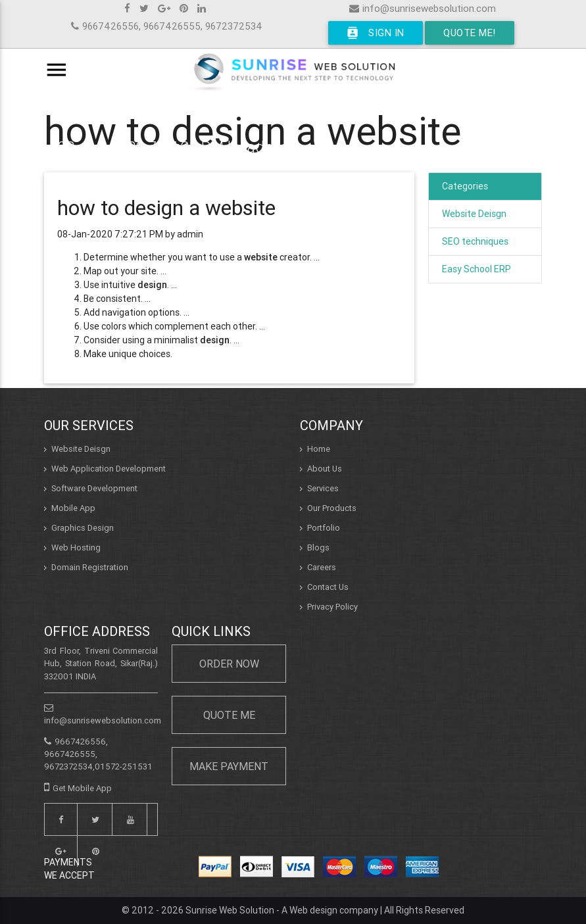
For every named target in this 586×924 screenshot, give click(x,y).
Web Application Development (109, 469)
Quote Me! (470, 33)
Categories (465, 186)
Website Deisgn (474, 214)
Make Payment (229, 766)
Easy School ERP (476, 269)
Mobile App (73, 508)
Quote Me (229, 715)
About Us (325, 469)
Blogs (318, 547)
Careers (322, 567)
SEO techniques (475, 241)
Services (323, 488)
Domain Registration (90, 567)
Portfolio (324, 528)
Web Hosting (76, 547)
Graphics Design (83, 528)
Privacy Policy (332, 607)
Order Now (229, 664)
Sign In (376, 33)
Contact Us (328, 587)
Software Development (94, 488)
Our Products (332, 508)
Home (319, 449)
